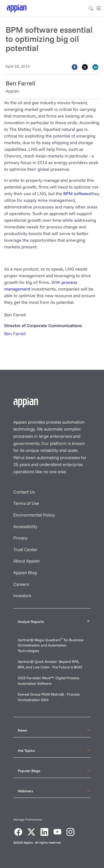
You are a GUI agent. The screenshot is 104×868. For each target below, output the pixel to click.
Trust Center (26, 549)
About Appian (26, 561)
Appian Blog (25, 572)
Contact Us (24, 492)
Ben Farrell (15, 334)
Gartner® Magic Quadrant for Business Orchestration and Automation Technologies (51, 645)
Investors (22, 595)
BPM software (77, 194)
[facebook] (75, 67)
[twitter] (85, 67)
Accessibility (25, 526)
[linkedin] (95, 67)
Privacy (21, 538)
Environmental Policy (34, 515)
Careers (21, 584)
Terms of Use (26, 503)
